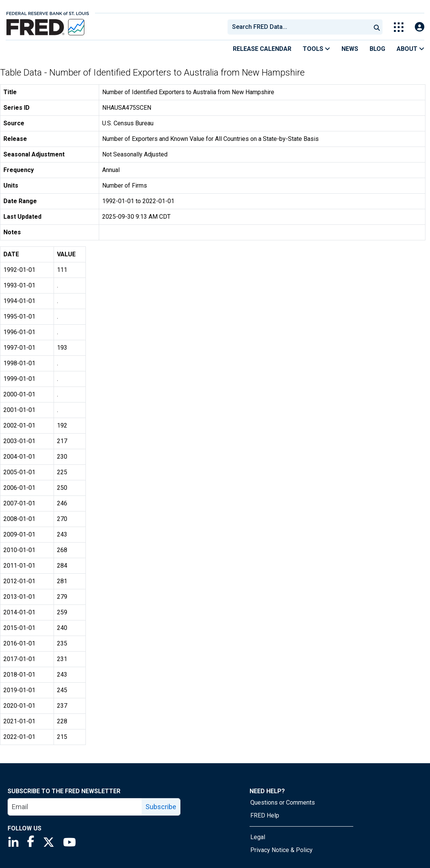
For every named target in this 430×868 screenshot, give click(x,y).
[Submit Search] (377, 27)
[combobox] (299, 27)
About (410, 49)
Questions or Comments (283, 803)
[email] (75, 807)
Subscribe (161, 807)
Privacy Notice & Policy (281, 850)
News (350, 49)
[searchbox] (300, 27)
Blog (377, 49)
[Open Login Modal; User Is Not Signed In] (420, 27)
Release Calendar (262, 49)
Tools (316, 49)
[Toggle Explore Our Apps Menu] (399, 27)
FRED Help (265, 815)
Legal (258, 837)
